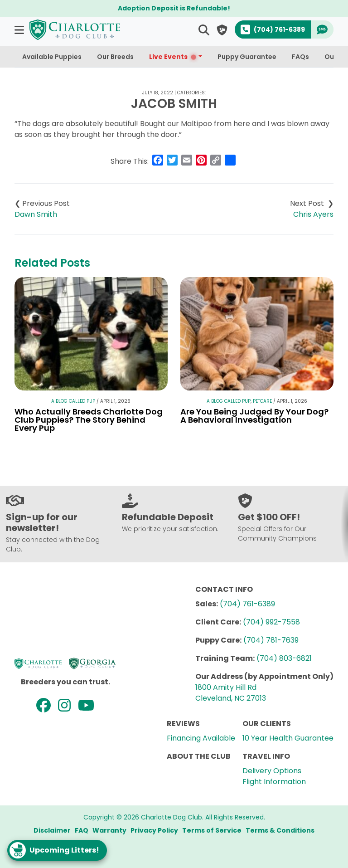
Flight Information (274, 782)
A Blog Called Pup (73, 401)
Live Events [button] (173, 57)
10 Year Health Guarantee (288, 738)
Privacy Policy (154, 830)
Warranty (109, 830)
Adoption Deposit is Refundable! (174, 8)
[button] (20, 30)
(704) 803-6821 (284, 658)
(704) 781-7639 (271, 640)
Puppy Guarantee (247, 57)
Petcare (262, 401)
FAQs (300, 57)
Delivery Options (272, 771)
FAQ (82, 830)
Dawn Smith (36, 214)
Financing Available (201, 738)
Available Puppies (52, 57)
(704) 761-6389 (247, 604)
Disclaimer (52, 830)
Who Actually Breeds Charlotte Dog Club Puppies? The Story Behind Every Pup (89, 420)
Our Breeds (115, 57)
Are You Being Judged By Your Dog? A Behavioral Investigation (254, 416)
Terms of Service (212, 830)
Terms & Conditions (280, 830)
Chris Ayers (313, 214)
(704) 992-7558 (271, 622)
